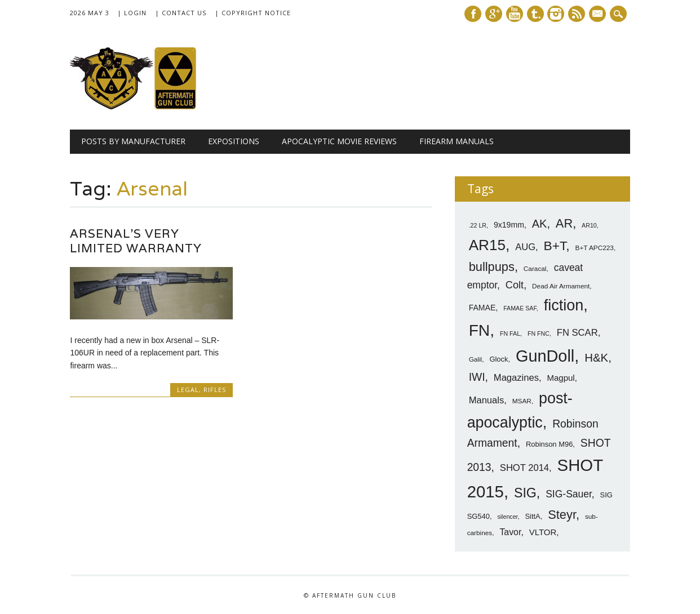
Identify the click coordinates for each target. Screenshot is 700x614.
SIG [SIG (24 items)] (525, 493)
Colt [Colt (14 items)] (515, 285)
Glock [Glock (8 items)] (499, 359)
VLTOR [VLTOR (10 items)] (543, 532)
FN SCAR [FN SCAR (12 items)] (577, 333)
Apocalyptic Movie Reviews (339, 141)
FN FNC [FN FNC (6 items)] (539, 333)
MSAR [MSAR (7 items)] (522, 401)
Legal (188, 390)
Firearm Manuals (457, 141)
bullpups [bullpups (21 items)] (492, 267)
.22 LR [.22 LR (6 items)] (478, 225)
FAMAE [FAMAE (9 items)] (482, 308)
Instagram (556, 14)
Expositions (234, 141)
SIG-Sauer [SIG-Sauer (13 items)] (569, 494)
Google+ (494, 14)
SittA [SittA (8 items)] (532, 516)
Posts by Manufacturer (133, 141)
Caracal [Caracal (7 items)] (535, 269)
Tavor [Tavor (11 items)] (510, 532)
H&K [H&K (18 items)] (596, 357)
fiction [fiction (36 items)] (564, 305)
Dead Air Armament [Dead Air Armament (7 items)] (561, 286)
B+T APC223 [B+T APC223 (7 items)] (595, 248)
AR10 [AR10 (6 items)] (589, 225)
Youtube (515, 14)
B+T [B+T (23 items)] (555, 246)
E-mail (599, 15)
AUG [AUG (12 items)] (525, 247)
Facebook (473, 14)
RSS (577, 14)
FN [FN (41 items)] (480, 330)
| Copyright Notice (253, 13)
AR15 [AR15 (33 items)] (487, 245)
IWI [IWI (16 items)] (477, 377)
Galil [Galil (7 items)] (476, 359)
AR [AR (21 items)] (564, 223)
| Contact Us (181, 13)
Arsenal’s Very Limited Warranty (136, 241)
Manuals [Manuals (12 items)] (487, 400)
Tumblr (535, 14)
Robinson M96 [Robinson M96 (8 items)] (549, 444)
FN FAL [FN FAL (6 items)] (510, 333)
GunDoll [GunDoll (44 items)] (545, 356)
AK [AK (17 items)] (540, 224)
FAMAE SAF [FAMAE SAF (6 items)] (520, 308)
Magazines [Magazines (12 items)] (516, 378)
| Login (132, 13)
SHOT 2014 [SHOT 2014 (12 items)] (524, 468)
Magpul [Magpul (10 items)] (561, 378)
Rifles (215, 390)
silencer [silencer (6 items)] (507, 517)
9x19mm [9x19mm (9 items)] (509, 225)
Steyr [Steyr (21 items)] (562, 515)
